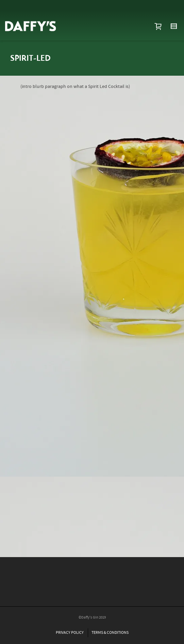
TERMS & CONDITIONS (110, 633)
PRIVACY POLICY (70, 633)
